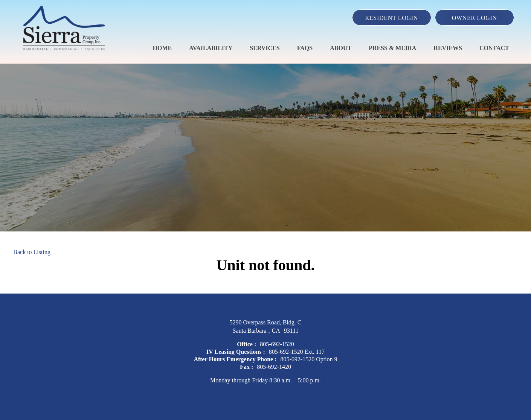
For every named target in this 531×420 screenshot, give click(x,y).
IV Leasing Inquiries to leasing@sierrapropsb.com (265, 406)
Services (265, 48)
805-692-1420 (274, 367)
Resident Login (391, 18)
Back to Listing (32, 252)
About (341, 48)
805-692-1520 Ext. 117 (297, 352)
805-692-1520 (277, 344)
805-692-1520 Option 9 (309, 359)
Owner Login (475, 18)
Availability (211, 48)
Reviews (448, 48)
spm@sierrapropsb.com (265, 398)
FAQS (305, 48)
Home (163, 48)
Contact (494, 48)
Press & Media (392, 48)
